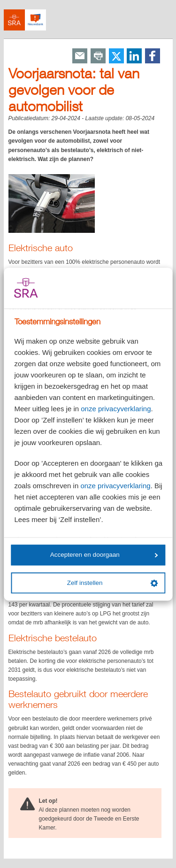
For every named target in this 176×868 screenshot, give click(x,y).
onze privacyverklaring (116, 409)
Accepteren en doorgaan (104, 555)
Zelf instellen (113, 583)
